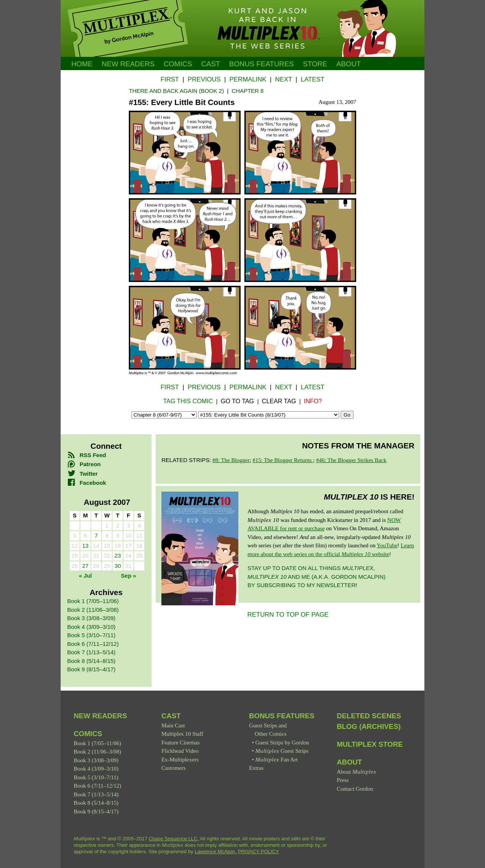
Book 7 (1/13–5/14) (91, 652)
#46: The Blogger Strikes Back (351, 460)
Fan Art (277, 760)
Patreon (84, 464)
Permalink (248, 79)
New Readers (128, 64)
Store (315, 64)
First (170, 79)
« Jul (85, 576)
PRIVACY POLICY (258, 852)
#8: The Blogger (231, 460)
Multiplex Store (370, 744)
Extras (256, 768)
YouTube (387, 545)
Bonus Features (282, 716)
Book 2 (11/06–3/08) (93, 610)
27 (85, 566)
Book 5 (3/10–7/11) (91, 635)
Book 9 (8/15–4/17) (91, 669)
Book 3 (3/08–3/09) (91, 618)
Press (343, 780)
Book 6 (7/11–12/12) (93, 644)
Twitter (82, 474)
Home (82, 64)
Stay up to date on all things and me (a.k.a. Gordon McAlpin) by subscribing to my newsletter (316, 577)
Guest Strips (282, 751)
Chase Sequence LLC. (174, 839)
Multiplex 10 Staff (182, 734)
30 (118, 566)
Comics (178, 64)
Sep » (128, 576)
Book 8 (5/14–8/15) (91, 661)
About (349, 64)
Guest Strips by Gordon (282, 743)
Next (284, 79)
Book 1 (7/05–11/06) (93, 601)
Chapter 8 (247, 91)
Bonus (262, 64)
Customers (174, 768)
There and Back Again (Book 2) (176, 91)
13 (85, 546)
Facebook (87, 483)
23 (118, 555)
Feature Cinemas (181, 743)
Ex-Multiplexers (180, 760)
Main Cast (173, 725)
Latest (313, 79)
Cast (211, 64)
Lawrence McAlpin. (216, 852)
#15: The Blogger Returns (283, 460)
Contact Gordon (355, 789)
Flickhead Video (180, 751)
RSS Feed (87, 455)
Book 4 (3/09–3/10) (91, 627)
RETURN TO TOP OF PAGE (288, 615)
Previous (204, 79)
